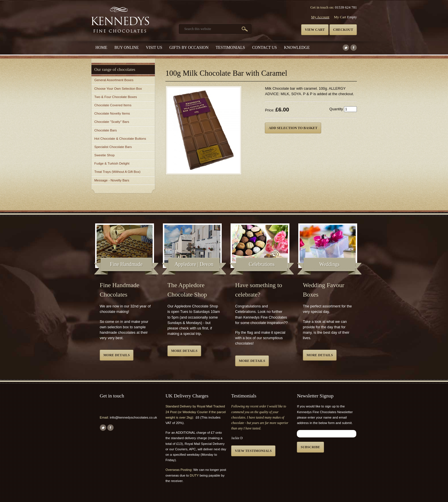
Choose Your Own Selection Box (118, 89)
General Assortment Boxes (114, 80)
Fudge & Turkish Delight (112, 163)
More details (117, 355)
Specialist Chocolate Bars (113, 147)
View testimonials (253, 451)
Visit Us (154, 47)
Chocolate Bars (106, 130)
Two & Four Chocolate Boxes (116, 97)
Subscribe (310, 447)
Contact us (264, 47)
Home (101, 47)
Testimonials (230, 47)
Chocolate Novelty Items (112, 113)
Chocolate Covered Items (113, 105)
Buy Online (126, 47)
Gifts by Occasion (189, 47)
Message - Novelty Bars (112, 180)
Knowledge (297, 47)
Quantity (336, 109)
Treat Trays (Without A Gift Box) (117, 172)
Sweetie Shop (104, 155)
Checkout (343, 30)
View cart (315, 30)
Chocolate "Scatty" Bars (112, 122)
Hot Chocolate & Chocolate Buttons (120, 139)
